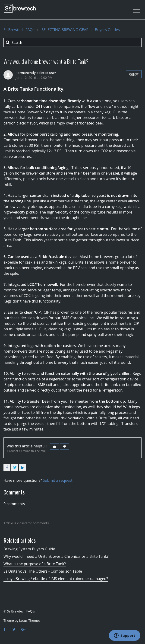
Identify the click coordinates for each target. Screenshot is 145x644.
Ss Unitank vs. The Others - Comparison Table (43, 571)
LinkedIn (23, 467)
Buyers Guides (107, 30)
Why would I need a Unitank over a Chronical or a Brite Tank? (56, 556)
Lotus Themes (30, 620)
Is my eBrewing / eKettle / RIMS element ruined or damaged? (56, 579)
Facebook (7, 467)
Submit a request (58, 480)
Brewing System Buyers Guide (29, 549)
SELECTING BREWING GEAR (65, 30)
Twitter (15, 467)
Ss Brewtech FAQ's (19, 30)
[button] (136, 10)
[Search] (72, 42)
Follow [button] (134, 74)
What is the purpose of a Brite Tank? (35, 564)
